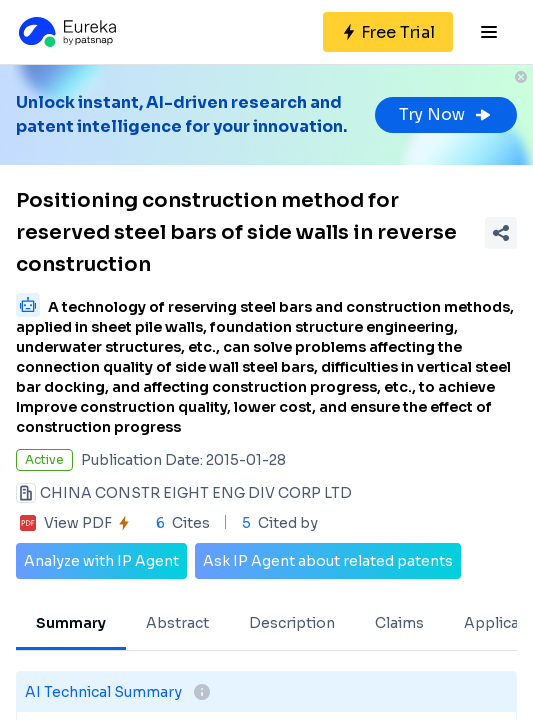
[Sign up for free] (388, 32)
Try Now (446, 114)
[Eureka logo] (66, 32)
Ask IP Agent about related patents (328, 561)
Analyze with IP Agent (101, 561)
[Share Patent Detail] (501, 233)
